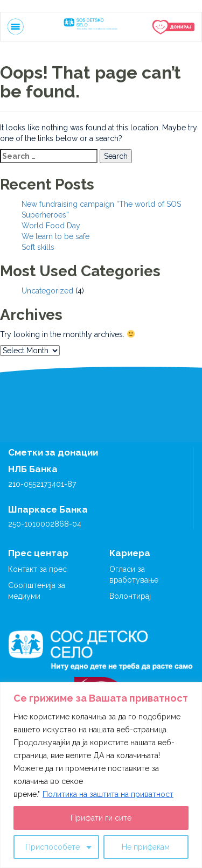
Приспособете (53, 847)
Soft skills (38, 247)
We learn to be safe (55, 236)
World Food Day (51, 226)
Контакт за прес (37, 569)
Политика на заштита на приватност (108, 794)
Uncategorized (47, 291)
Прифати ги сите (101, 818)
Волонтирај (130, 596)
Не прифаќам (146, 847)
